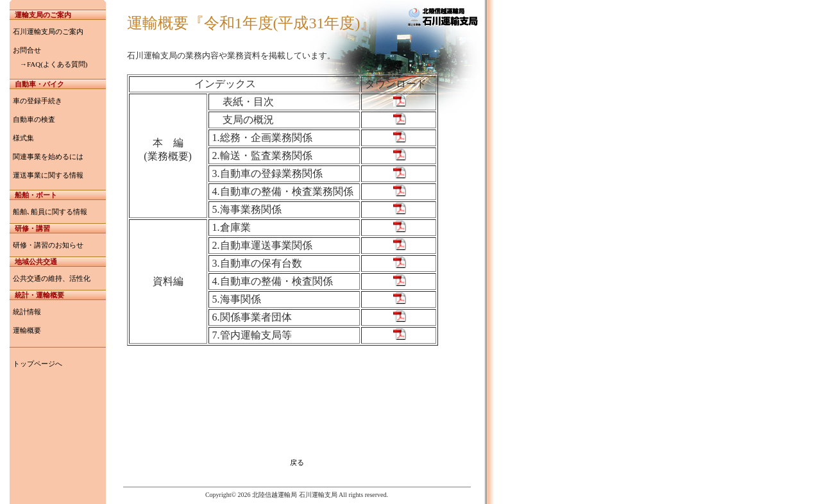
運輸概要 (27, 330)
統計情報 (27, 312)
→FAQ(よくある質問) (50, 64)
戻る (297, 462)
